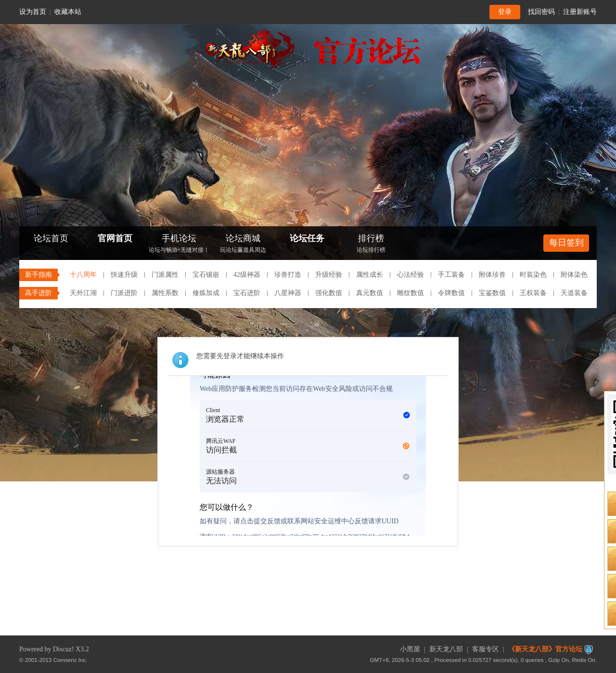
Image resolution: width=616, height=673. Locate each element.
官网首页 (115, 238)
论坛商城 (243, 244)
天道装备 (574, 293)
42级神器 (247, 275)
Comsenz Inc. (71, 660)
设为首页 (33, 12)
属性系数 (165, 293)
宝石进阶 (247, 293)
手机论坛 (179, 244)
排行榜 (371, 244)
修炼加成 (206, 293)
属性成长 (370, 275)
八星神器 (288, 293)
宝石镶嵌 (206, 275)
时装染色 (533, 275)
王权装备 (533, 293)
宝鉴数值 (492, 293)
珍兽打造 (288, 275)
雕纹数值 (411, 293)
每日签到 (566, 243)
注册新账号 (580, 12)
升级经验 (329, 275)
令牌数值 (451, 293)
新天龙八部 (446, 649)
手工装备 (451, 275)
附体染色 (574, 275)
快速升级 (124, 275)
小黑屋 (410, 649)
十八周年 (83, 275)
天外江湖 (83, 293)
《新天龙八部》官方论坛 (545, 649)
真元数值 (370, 293)
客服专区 (486, 649)
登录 (505, 12)
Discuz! (64, 649)
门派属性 (165, 275)
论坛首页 (51, 238)
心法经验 (411, 275)
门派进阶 (124, 293)
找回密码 (541, 12)
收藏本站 (68, 12)
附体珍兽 (492, 275)
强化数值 (329, 293)
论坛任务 (307, 238)
